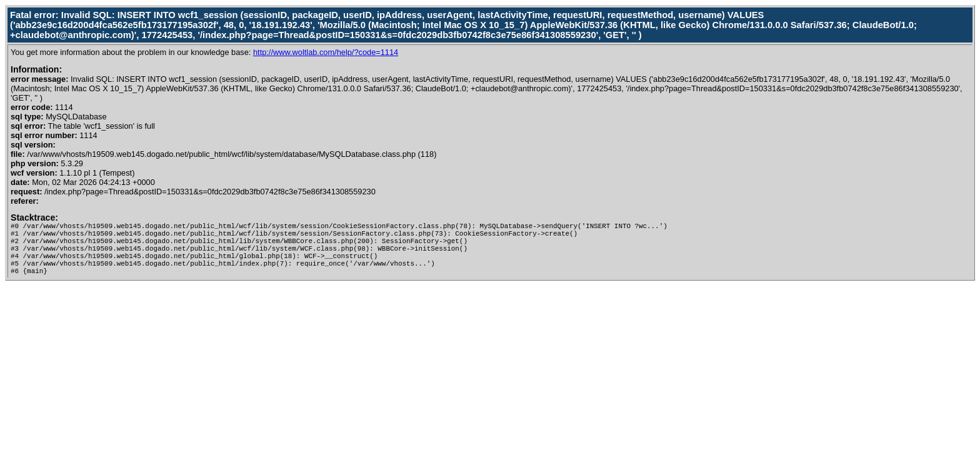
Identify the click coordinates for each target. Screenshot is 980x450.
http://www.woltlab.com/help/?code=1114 (326, 52)
